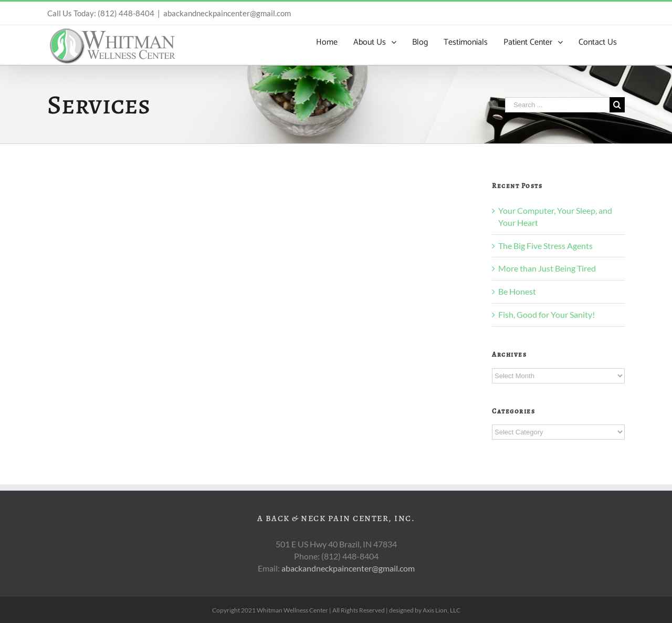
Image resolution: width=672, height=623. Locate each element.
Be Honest (517, 291)
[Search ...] (557, 105)
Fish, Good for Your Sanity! (547, 314)
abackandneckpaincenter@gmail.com (227, 13)
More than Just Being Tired (547, 268)
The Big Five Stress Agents (545, 246)
